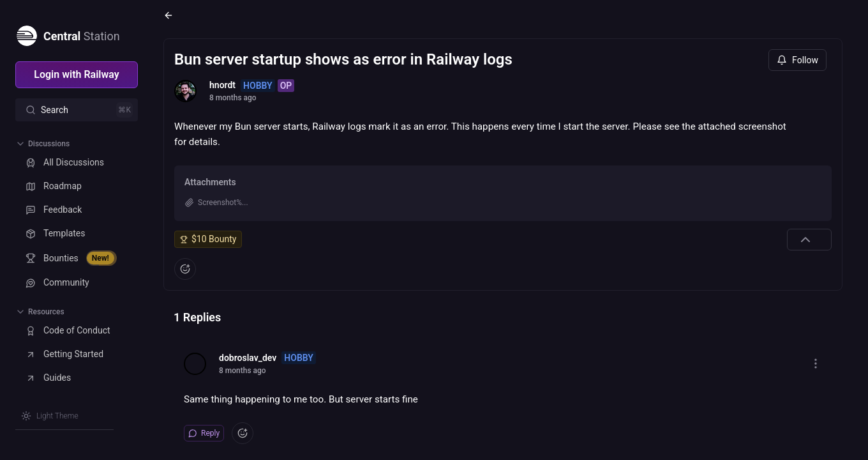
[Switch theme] (50, 416)
